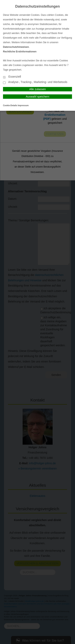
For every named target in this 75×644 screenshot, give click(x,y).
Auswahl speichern (38, 97)
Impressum (23, 105)
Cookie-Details (10, 105)
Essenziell (12, 77)
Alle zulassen (37, 89)
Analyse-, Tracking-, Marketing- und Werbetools (35, 82)
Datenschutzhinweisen (16, 47)
